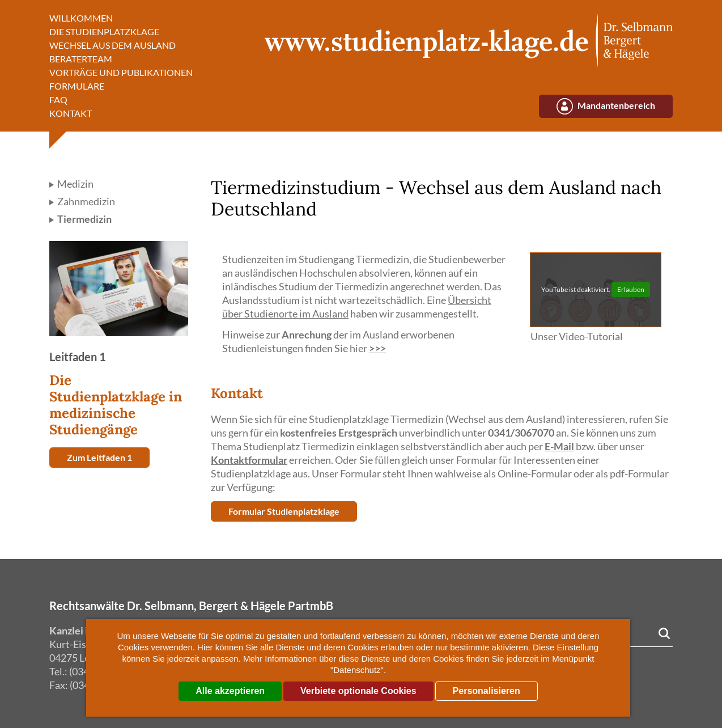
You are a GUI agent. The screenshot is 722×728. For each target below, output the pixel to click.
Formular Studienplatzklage (284, 511)
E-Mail (559, 446)
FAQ (58, 100)
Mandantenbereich (616, 105)
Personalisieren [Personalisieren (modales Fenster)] (487, 691)
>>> (377, 348)
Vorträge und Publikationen (121, 72)
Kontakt (71, 113)
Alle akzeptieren (230, 691)
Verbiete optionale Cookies (358, 691)
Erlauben (631, 289)
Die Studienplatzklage (104, 31)
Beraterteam (81, 59)
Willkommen (81, 18)
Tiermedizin (84, 219)
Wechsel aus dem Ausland (112, 45)
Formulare (77, 86)
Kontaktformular (249, 460)
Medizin (75, 184)
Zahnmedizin (85, 201)
